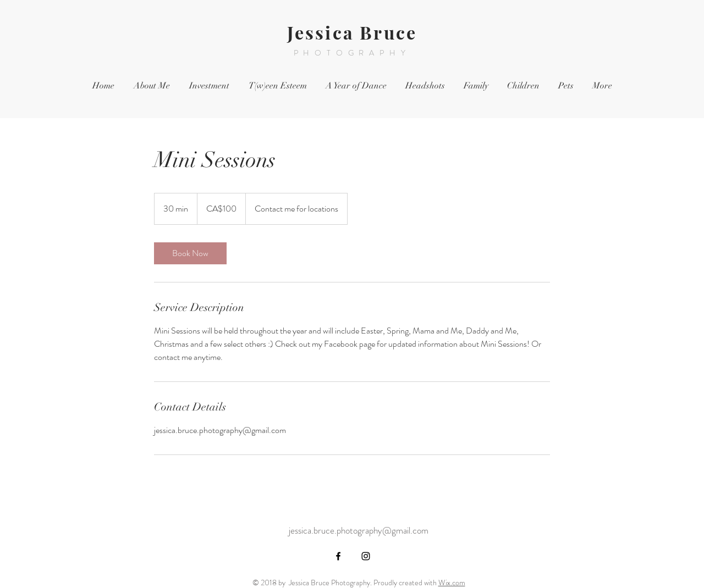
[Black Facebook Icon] (338, 556)
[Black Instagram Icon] (366, 556)
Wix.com (452, 583)
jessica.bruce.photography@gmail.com (359, 530)
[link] (190, 253)
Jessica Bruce (352, 32)
